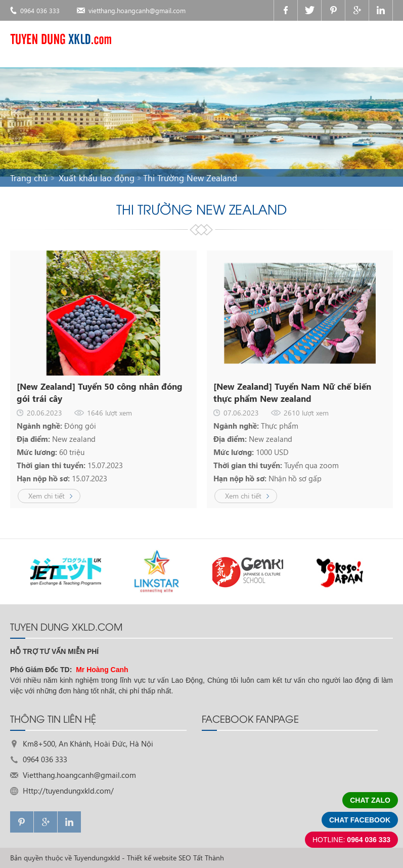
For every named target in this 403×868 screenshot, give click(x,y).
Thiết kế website (152, 858)
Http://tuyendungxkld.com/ (68, 791)
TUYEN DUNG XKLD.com (66, 626)
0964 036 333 (40, 10)
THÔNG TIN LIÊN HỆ (53, 718)
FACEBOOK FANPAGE (250, 718)
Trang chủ (29, 178)
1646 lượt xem (109, 413)
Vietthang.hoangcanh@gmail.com (79, 775)
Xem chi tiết (47, 496)
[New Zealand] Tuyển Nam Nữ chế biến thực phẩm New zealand (292, 392)
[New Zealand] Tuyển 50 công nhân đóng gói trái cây (100, 392)
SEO (185, 858)
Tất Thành (209, 858)
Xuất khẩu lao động (97, 178)
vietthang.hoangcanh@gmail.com (137, 10)
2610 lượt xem (306, 413)
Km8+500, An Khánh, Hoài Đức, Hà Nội (88, 743)
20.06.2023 (44, 413)
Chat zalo (370, 800)
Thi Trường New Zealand (190, 178)
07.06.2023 (241, 413)
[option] (66, 571)
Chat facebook (360, 820)
